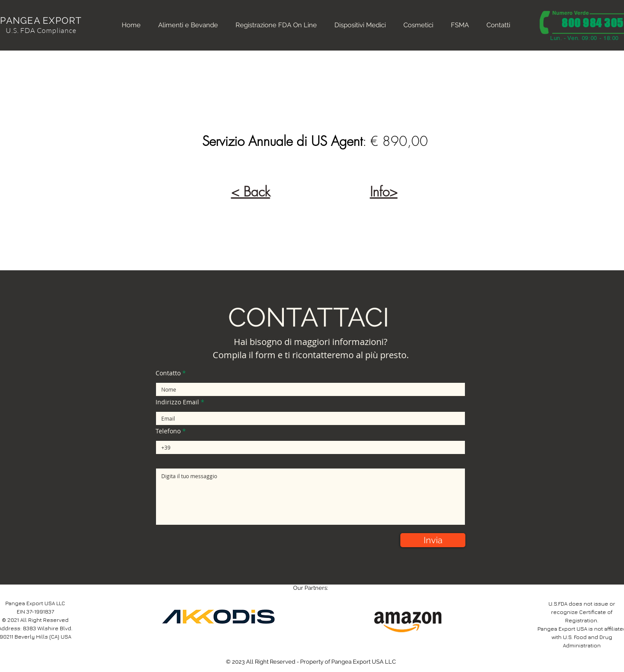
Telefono (168, 431)
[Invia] (433, 540)
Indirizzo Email (177, 402)
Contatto (168, 373)
